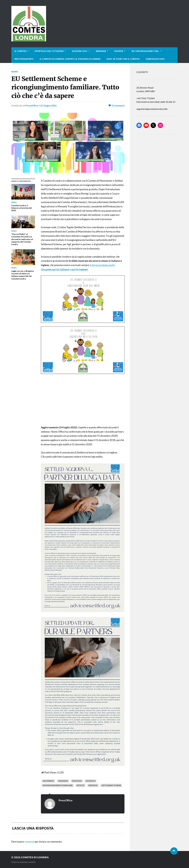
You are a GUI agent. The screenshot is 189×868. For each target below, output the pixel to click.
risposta (93, 785)
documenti (49, 781)
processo (77, 781)
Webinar (101, 51)
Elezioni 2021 (80, 51)
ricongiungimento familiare (58, 785)
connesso (29, 842)
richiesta (91, 781)
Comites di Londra (35, 857)
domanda (63, 781)
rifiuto (81, 785)
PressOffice (32, 105)
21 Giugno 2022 (48, 105)
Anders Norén (28, 862)
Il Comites (20, 51)
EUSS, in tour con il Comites (123, 59)
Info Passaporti (24, 59)
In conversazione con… (146, 51)
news (15, 72)
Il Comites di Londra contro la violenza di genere (70, 59)
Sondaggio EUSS (155, 59)
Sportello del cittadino (49, 51)
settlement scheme (111, 785)
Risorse (119, 51)
